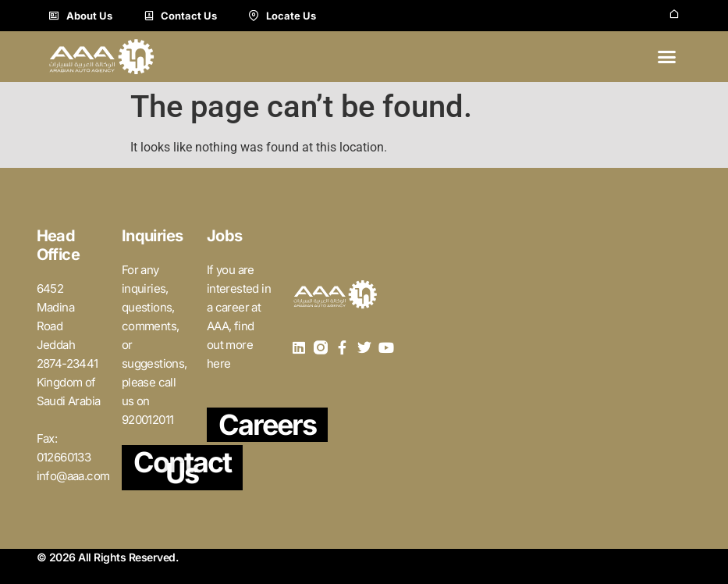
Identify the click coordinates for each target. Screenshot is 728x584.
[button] (667, 57)
